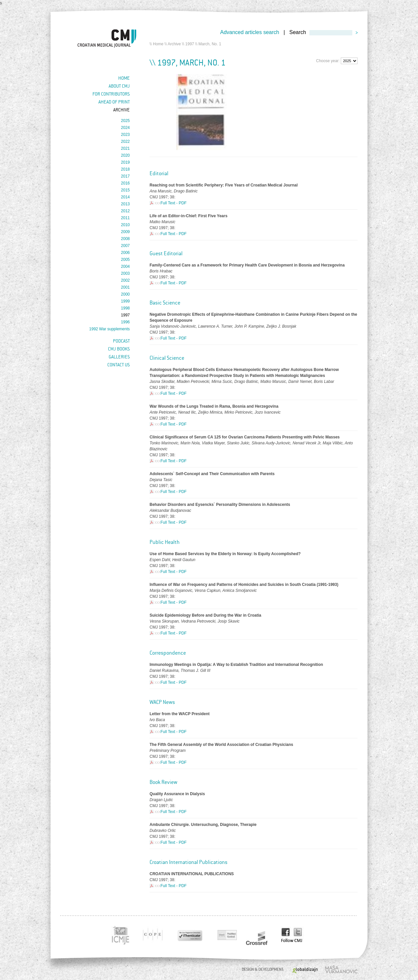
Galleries (119, 357)
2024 (125, 128)
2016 (125, 183)
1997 (190, 44)
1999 (125, 301)
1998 (125, 308)
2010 (125, 225)
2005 (125, 260)
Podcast (121, 341)
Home (158, 44)
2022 (125, 142)
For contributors (111, 94)
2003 (125, 273)
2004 (125, 266)
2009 (125, 232)
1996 (125, 322)
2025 (125, 121)
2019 (125, 162)
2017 (125, 176)
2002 (125, 280)
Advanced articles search (250, 32)
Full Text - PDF (174, 203)
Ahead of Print (114, 102)
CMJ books (119, 349)
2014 (125, 197)
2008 (125, 239)
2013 (125, 204)
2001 (125, 287)
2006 (125, 253)
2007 (125, 246)
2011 (125, 218)
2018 (125, 169)
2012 (125, 211)
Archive (174, 44)
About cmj (119, 86)
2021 (125, 148)
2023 (125, 135)
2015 (125, 190)
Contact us (119, 365)
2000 (125, 294)
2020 (125, 155)
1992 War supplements (109, 329)
